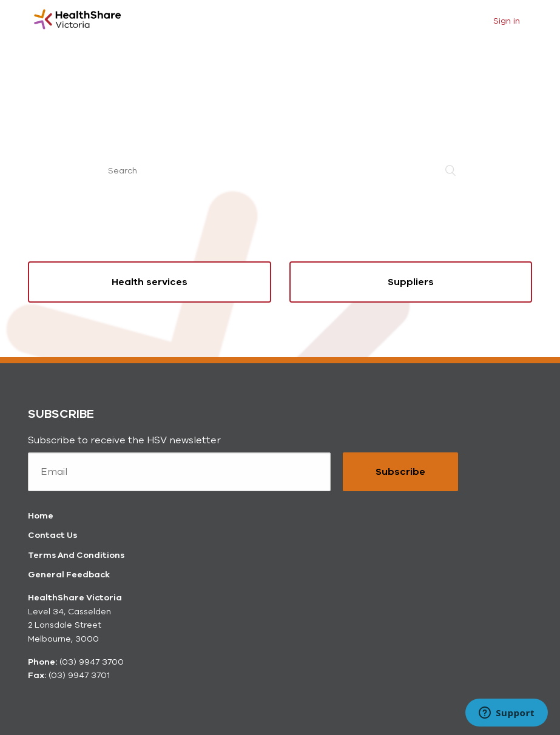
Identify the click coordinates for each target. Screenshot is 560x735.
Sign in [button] (507, 21)
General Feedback (69, 575)
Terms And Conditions (76, 555)
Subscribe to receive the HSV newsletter (124, 440)
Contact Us (52, 535)
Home (41, 516)
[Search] (280, 170)
